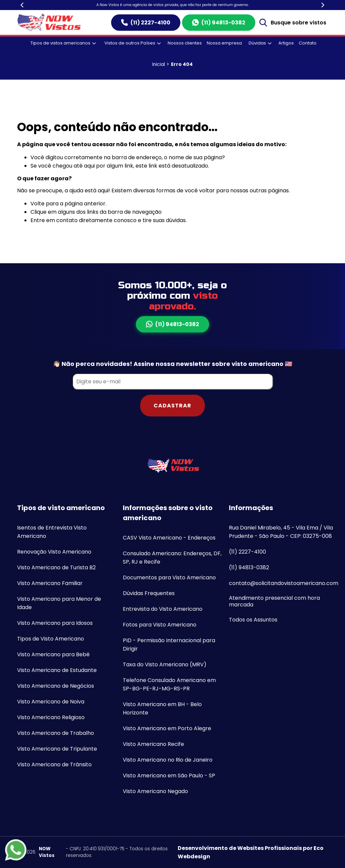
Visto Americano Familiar (50, 583)
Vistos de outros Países (133, 43)
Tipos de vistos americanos (63, 43)
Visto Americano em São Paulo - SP (169, 776)
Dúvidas (260, 43)
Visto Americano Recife (153, 744)
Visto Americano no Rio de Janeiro (168, 760)
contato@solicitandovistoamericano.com (284, 583)
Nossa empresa (224, 43)
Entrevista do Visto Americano (163, 609)
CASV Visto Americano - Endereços (169, 538)
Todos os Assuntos (253, 620)
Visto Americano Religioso (51, 717)
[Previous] (23, 5)
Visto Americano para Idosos (55, 623)
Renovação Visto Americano (54, 552)
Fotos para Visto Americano (160, 625)
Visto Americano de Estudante (57, 670)
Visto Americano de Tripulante (57, 749)
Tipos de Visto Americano (51, 639)
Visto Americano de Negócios (56, 686)
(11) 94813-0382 (219, 23)
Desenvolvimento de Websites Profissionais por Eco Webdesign (251, 852)
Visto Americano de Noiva (51, 702)
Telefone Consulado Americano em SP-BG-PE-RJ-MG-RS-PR (169, 684)
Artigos (286, 43)
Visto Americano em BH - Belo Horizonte (162, 708)
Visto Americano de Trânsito (54, 764)
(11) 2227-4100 (146, 23)
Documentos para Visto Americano (169, 577)
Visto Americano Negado (155, 791)
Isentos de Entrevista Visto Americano (52, 532)
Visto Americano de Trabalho (56, 733)
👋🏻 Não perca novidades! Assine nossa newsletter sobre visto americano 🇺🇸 (172, 364)
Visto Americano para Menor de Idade (59, 603)
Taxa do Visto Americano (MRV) (165, 664)
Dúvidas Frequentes (149, 593)
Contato (308, 43)
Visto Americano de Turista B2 (56, 567)
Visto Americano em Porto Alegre (167, 728)
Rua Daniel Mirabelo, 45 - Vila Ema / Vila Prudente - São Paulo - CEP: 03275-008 (281, 532)
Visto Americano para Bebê (53, 654)
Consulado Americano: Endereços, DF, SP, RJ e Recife (172, 558)
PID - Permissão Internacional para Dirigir (169, 645)
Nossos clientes (185, 43)
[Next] (323, 5)
